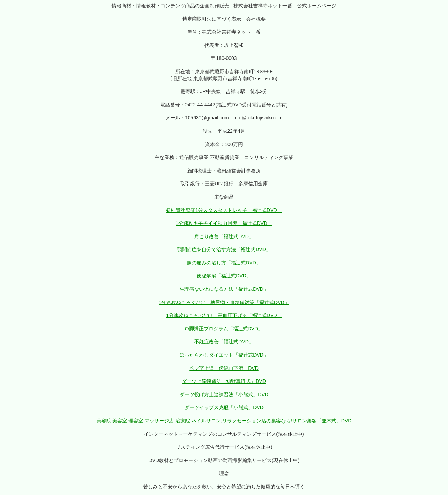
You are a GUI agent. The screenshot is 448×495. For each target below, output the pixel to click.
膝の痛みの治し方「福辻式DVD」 (224, 263)
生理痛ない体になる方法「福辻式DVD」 (224, 289)
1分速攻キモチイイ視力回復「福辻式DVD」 (224, 223)
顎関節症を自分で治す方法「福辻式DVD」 (224, 249)
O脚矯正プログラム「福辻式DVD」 (224, 329)
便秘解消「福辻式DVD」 (224, 276)
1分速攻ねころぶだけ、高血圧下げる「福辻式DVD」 (224, 315)
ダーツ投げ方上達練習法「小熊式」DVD (224, 394)
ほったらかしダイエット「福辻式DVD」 (224, 355)
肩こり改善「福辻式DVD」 (224, 236)
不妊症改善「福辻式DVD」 (224, 342)
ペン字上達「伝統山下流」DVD (224, 368)
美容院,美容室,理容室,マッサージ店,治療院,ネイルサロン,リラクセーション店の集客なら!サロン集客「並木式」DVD (224, 421)
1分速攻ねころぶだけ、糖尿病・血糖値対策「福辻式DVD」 (224, 302)
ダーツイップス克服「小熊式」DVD (224, 407)
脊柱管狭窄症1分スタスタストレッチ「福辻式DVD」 (224, 210)
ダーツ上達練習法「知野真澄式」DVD (224, 381)
